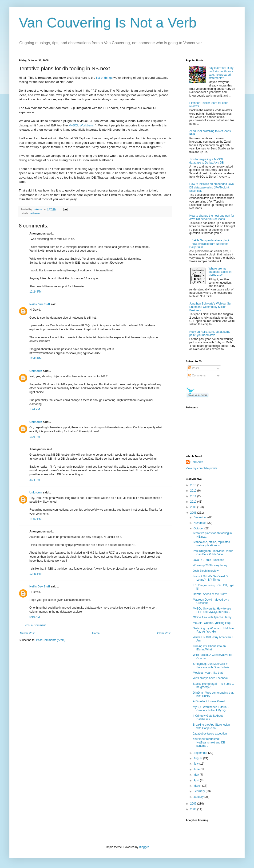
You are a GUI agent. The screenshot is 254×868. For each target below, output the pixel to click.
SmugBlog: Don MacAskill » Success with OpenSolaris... (212, 665)
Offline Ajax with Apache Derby (212, 617)
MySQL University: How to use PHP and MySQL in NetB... (212, 610)
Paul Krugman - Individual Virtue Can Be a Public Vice (213, 553)
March (198, 786)
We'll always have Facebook (211, 678)
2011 (194, 496)
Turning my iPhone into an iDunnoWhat (209, 648)
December (200, 517)
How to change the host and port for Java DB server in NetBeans (212, 217)
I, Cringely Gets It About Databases (208, 717)
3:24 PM (35, 480)
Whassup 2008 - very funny (210, 565)
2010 (194, 502)
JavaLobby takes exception (210, 734)
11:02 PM (35, 519)
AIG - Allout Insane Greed (209, 701)
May (197, 775)
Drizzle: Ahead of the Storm (210, 594)
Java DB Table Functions (208, 560)
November (200, 523)
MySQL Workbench (82, 125)
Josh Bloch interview (206, 571)
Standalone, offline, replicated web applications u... (211, 544)
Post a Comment (35, 625)
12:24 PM (35, 292)
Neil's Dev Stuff (40, 304)
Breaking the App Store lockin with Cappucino (211, 726)
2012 (194, 491)
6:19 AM (35, 617)
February (200, 791)
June (197, 769)
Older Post (164, 633)
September (201, 753)
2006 (194, 809)
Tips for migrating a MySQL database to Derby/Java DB (207, 161)
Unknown (36, 371)
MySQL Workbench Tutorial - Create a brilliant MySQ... (211, 709)
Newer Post (27, 633)
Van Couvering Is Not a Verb (108, 23)
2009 (194, 507)
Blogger (144, 847)
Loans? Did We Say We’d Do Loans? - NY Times (211, 578)
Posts (194, 368)
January (199, 797)
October (199, 528)
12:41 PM (35, 574)
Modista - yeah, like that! (208, 673)
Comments (197, 375)
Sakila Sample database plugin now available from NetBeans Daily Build (210, 244)
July (196, 764)
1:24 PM (35, 409)
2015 (194, 485)
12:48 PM (35, 358)
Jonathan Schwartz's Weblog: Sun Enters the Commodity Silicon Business (211, 307)
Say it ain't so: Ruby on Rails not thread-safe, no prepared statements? (221, 73)
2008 (194, 513)
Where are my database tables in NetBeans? (220, 272)
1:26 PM (35, 437)
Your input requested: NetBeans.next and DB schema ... (209, 742)
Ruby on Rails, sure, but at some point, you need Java (210, 333)
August (198, 758)
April (197, 780)
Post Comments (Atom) (51, 640)
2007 (194, 804)
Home (96, 633)
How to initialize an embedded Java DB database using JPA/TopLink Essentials (212, 187)
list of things (104, 78)
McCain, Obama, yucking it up (212, 623)
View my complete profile (201, 468)
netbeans (35, 213)
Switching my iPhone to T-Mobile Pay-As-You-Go (213, 630)
